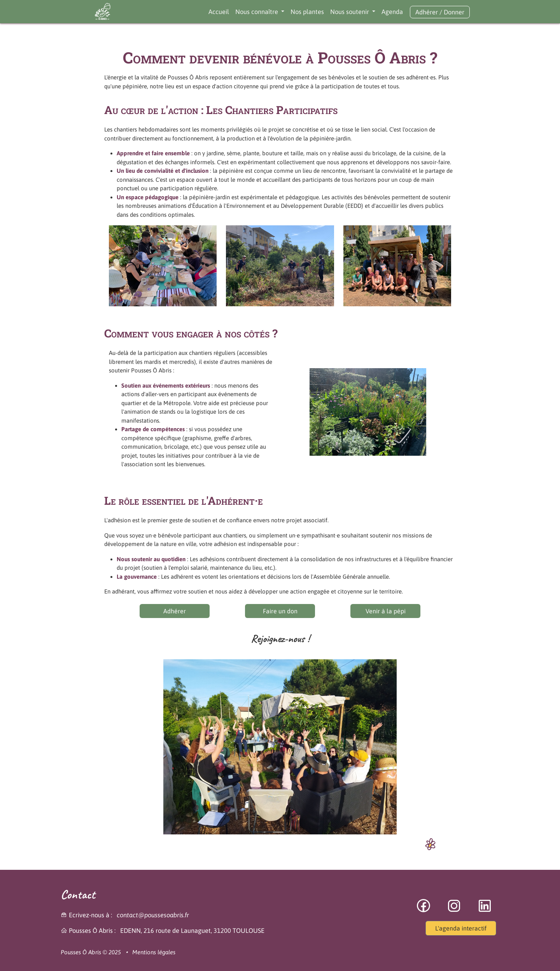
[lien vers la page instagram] (455, 910)
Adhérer (427, 12)
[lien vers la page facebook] (424, 910)
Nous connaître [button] (257, 12)
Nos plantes (307, 12)
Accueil (219, 12)
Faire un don (280, 611)
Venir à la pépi (386, 611)
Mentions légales (154, 952)
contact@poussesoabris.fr (153, 915)
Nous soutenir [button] (350, 12)
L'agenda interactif (461, 928)
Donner (454, 12)
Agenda (392, 12)
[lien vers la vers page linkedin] (485, 910)
